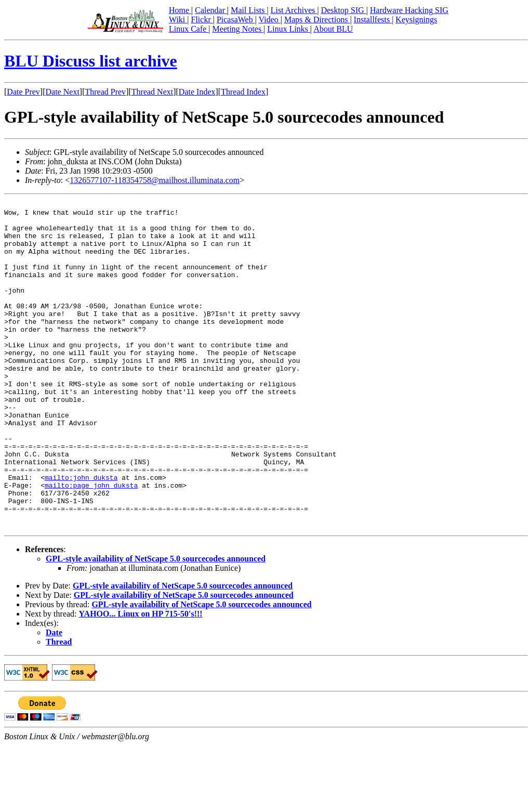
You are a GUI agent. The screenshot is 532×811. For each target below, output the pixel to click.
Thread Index (243, 92)
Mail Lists (249, 10)
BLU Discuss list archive (91, 61)
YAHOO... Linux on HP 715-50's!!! (141, 679)
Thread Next (152, 92)
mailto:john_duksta (81, 533)
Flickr (202, 19)
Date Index (197, 92)
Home (180, 10)
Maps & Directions (317, 19)
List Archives (294, 10)
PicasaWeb (236, 19)
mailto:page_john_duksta (91, 543)
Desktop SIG (344, 10)
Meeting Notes (238, 29)
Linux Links (289, 29)
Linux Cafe (189, 29)
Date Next (63, 92)
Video (270, 19)
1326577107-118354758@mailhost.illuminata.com (155, 180)
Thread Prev (105, 92)
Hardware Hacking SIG (409, 10)
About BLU (333, 29)
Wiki (178, 19)
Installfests (373, 19)
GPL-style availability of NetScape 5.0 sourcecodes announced (156, 624)
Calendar (211, 10)
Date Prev (23, 92)
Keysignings (416, 19)
